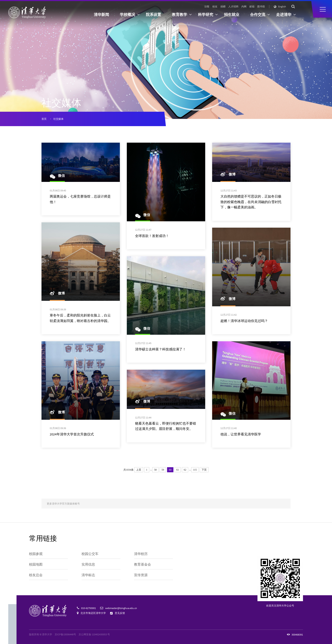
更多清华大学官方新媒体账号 (63, 504)
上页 (139, 470)
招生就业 (232, 15)
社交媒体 (58, 119)
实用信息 (88, 564)
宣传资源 (141, 575)
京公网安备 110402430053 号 (94, 634)
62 (185, 470)
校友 (215, 6)
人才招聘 (233, 6)
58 (155, 470)
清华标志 (88, 575)
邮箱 (252, 6)
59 (163, 470)
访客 (207, 6)
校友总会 (36, 575)
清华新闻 (101, 15)
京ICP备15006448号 (65, 634)
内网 (244, 6)
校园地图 (36, 564)
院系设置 (154, 15)
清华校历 (141, 554)
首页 (44, 119)
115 (195, 470)
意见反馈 (120, 613)
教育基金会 (142, 564)
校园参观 (36, 554)
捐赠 (223, 6)
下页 (204, 470)
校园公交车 (90, 554)
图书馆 (261, 6)
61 (178, 470)
